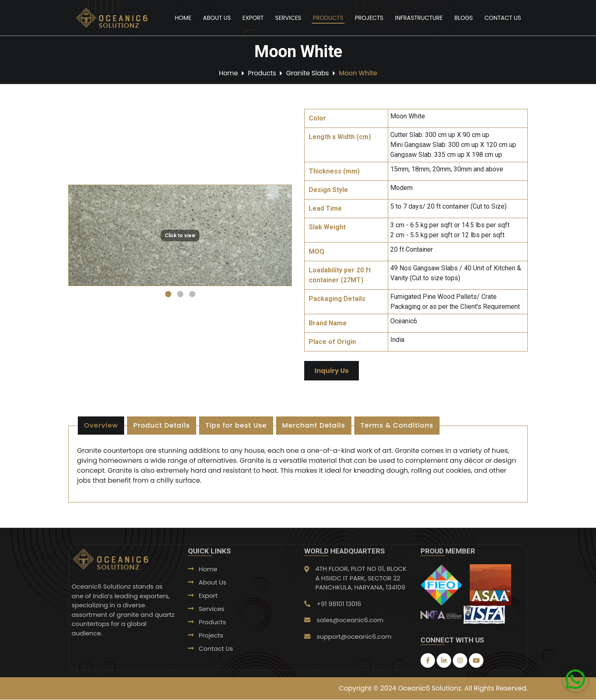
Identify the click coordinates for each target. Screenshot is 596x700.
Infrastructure (419, 18)
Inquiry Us (332, 371)
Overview (101, 426)
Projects (369, 18)
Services (288, 18)
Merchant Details (314, 426)
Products (328, 18)
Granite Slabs (308, 73)
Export (253, 18)
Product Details (162, 426)
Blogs (464, 18)
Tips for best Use (236, 426)
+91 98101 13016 (339, 604)
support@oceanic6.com (354, 636)
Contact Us (503, 18)
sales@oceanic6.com (350, 620)
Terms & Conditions (397, 426)
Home (183, 18)
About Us (217, 18)
